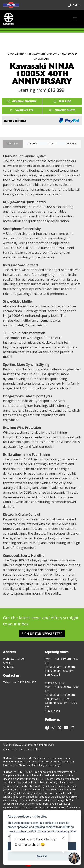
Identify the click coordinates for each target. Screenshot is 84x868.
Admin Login (10, 750)
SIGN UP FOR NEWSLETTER (42, 634)
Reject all (42, 856)
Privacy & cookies (31, 750)
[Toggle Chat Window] (74, 858)
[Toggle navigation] (75, 19)
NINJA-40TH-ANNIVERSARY (43, 54)
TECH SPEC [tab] (71, 144)
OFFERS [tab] (52, 144)
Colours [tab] (32, 144)
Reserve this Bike (15, 121)
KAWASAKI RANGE (16, 54)
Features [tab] (13, 144)
